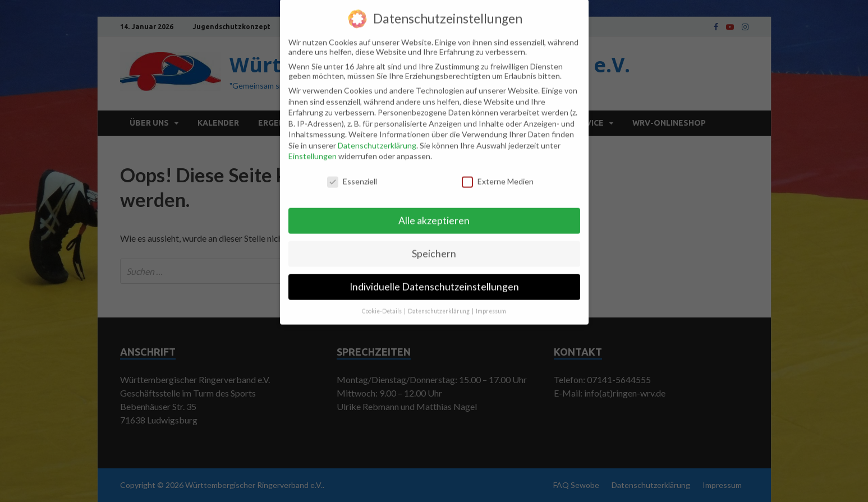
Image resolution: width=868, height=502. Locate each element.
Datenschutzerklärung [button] (439, 302)
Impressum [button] (491, 302)
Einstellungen (313, 148)
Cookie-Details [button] (382, 302)
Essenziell (352, 172)
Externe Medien (498, 172)
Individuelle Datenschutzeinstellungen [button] (434, 278)
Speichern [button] (434, 245)
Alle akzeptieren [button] (434, 212)
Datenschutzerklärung (377, 137)
